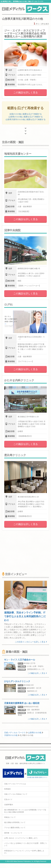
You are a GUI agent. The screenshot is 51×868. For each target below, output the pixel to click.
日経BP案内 (9, 805)
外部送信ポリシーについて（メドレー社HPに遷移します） (24, 852)
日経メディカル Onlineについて (16, 794)
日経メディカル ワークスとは (15, 784)
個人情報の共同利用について (15, 822)
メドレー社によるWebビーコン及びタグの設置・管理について (25, 844)
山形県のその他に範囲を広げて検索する (26, 117)
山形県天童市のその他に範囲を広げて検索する (26, 119)
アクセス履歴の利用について (15, 828)
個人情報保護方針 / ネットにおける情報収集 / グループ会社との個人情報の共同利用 (25, 811)
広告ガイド (8, 799)
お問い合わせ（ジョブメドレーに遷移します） (21, 838)
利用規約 (7, 789)
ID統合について (10, 817)
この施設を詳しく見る (26, 92)
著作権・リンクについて (13, 833)
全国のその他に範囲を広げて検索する (26, 114)
